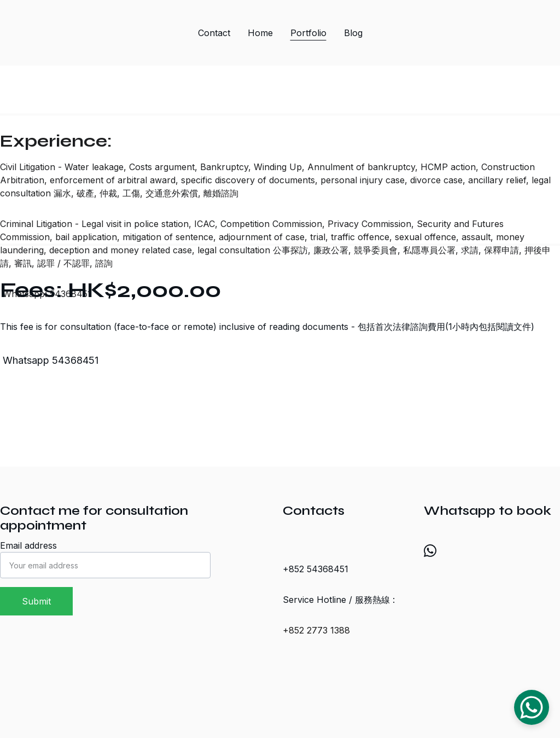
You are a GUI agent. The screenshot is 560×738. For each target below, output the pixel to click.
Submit (36, 601)
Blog (353, 33)
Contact (214, 33)
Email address (28, 545)
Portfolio (308, 33)
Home (260, 33)
